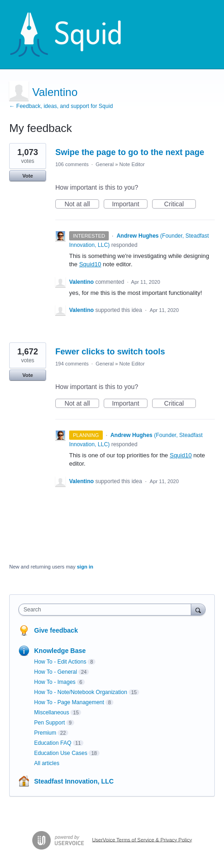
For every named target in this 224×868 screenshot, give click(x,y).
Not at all (82, 204)
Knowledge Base (60, 651)
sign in (85, 567)
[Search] (198, 609)
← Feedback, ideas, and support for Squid (61, 106)
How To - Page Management (69, 702)
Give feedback (56, 630)
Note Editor (132, 164)
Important (130, 204)
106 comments (72, 164)
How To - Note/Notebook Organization (81, 692)
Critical (180, 204)
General (104, 164)
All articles (47, 763)
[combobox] (107, 610)
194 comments (72, 364)
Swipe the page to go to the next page (130, 152)
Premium (45, 733)
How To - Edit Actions (60, 662)
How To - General (56, 672)
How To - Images (55, 682)
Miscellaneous (52, 712)
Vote (27, 176)
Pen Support (50, 723)
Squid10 (90, 264)
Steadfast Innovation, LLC (74, 781)
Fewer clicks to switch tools (110, 352)
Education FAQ (53, 743)
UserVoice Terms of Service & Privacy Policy (142, 839)
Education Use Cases (61, 753)
